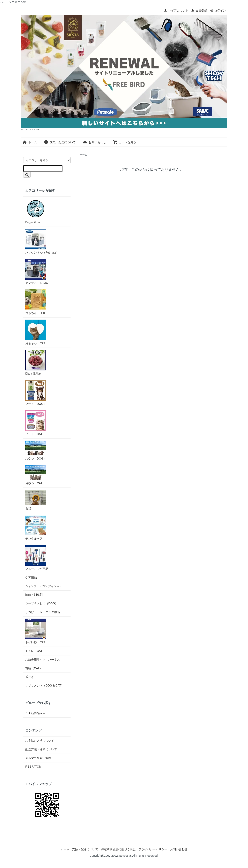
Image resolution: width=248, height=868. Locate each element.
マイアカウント (176, 10)
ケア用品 (31, 577)
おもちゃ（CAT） (37, 332)
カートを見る (125, 142)
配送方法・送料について (41, 749)
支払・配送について (60, 142)
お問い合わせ (94, 142)
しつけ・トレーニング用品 (43, 612)
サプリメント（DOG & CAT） (45, 685)
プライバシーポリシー (153, 849)
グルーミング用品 (37, 558)
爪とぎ (30, 677)
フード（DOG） (36, 393)
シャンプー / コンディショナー (45, 586)
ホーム (30, 142)
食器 (36, 500)
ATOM (38, 767)
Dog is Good (36, 211)
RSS (28, 767)
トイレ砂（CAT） (37, 631)
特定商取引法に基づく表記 (118, 849)
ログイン (218, 10)
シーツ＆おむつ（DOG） (42, 603)
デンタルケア (36, 528)
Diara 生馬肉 (36, 362)
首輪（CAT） (34, 668)
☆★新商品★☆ (35, 713)
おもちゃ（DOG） (37, 302)
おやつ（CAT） (36, 475)
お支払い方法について (40, 741)
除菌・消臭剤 (34, 595)
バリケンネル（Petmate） (42, 241)
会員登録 (199, 10)
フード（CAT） (36, 423)
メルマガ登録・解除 (38, 758)
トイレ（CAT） (35, 651)
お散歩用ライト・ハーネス (43, 660)
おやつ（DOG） (36, 450)
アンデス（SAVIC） (38, 272)
